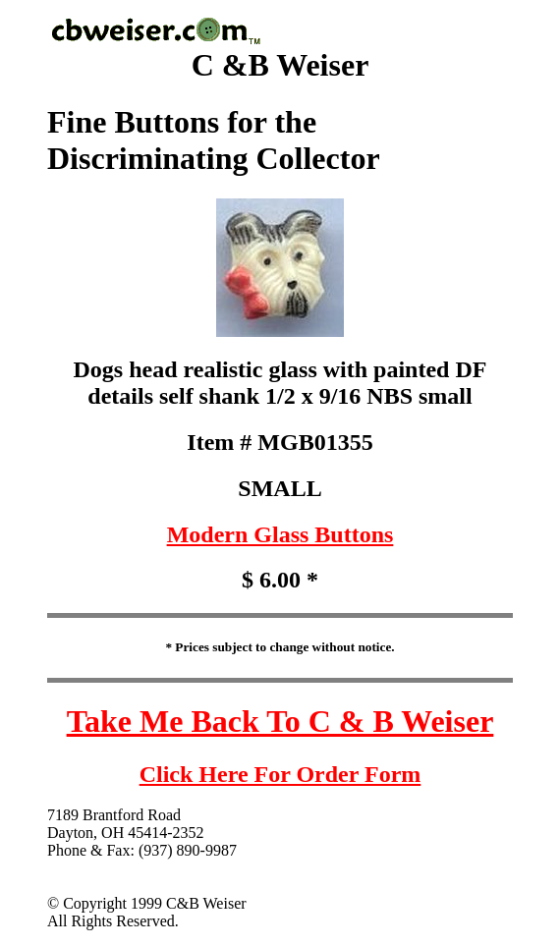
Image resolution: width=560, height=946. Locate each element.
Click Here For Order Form (280, 774)
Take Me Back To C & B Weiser (280, 721)
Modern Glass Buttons (280, 534)
